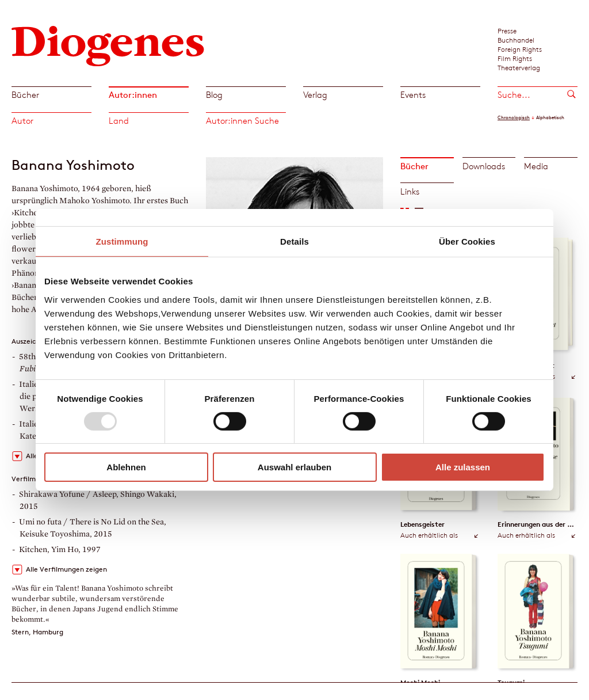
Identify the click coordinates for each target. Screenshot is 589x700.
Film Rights (515, 58)
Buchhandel (516, 40)
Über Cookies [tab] (467, 241)
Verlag (315, 95)
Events (413, 95)
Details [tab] (294, 241)
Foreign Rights (520, 49)
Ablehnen (126, 467)
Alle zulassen (463, 467)
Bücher (25, 95)
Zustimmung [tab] (122, 241)
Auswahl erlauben (294, 467)
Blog (214, 95)
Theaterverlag (519, 67)
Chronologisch (514, 117)
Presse (507, 31)
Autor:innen (133, 95)
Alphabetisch (550, 117)
